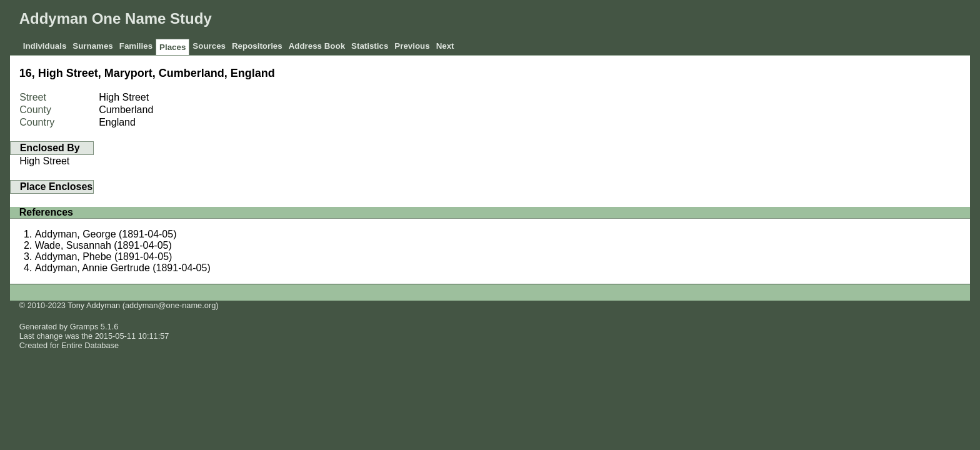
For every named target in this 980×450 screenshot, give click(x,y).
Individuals (45, 46)
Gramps (84, 327)
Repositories (257, 46)
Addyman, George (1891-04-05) (106, 234)
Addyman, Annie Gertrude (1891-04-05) (123, 268)
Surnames (92, 46)
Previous (412, 46)
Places (172, 47)
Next (445, 46)
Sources (209, 46)
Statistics (370, 46)
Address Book (317, 46)
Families (136, 46)
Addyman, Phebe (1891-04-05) (104, 257)
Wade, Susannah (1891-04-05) (103, 245)
